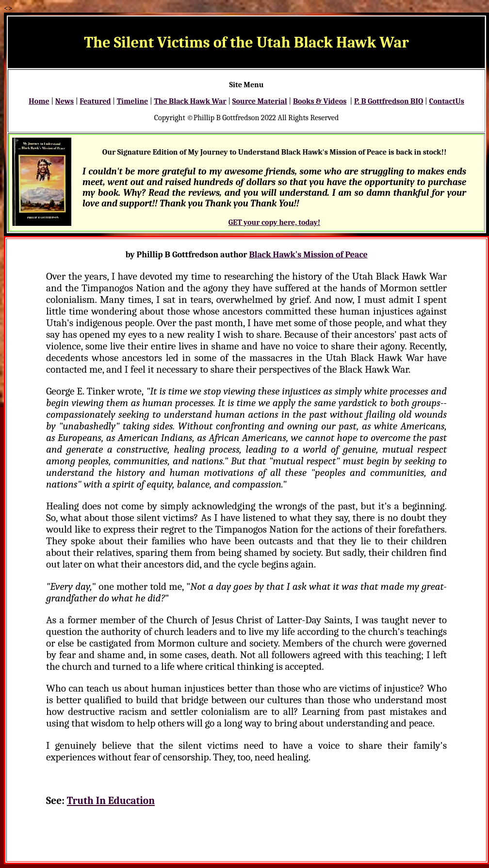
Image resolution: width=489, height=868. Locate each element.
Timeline (133, 101)
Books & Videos (320, 101)
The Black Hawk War (190, 101)
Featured (95, 101)
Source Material (260, 101)
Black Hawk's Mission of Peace (308, 255)
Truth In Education (111, 801)
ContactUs (446, 101)
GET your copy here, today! (274, 222)
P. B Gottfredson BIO (389, 101)
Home (39, 101)
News (65, 101)
